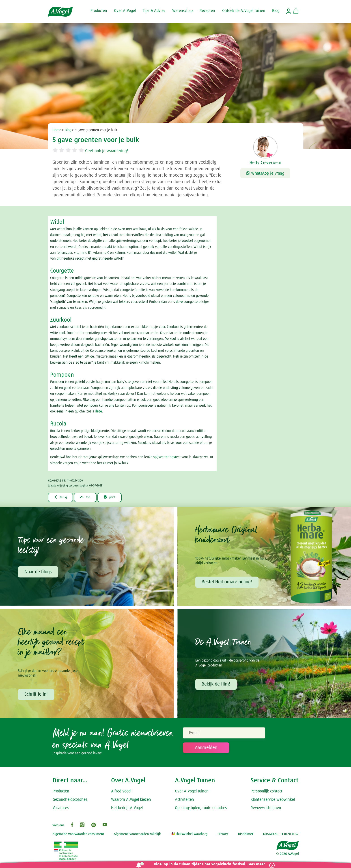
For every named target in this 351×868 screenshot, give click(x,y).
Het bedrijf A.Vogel (127, 809)
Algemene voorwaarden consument (78, 835)
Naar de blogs (38, 572)
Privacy (223, 835)
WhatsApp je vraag (265, 174)
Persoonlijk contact (266, 792)
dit (59, 258)
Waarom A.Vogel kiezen (131, 801)
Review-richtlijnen (266, 809)
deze (179, 302)
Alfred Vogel (121, 792)
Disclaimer (246, 835)
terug (62, 497)
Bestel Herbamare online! (227, 583)
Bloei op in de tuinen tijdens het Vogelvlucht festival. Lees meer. (208, 864)
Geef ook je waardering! (111, 151)
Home (57, 130)
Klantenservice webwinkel (273, 801)
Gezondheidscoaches (70, 801)
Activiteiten (184, 801)
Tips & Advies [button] (154, 11)
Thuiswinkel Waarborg (189, 835)
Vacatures (61, 809)
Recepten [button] (207, 11)
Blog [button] (276, 11)
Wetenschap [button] (182, 11)
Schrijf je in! (36, 695)
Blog (68, 130)
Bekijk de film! (216, 685)
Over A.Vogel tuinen (192, 792)
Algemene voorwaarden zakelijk (137, 835)
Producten (61, 792)
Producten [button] (99, 11)
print (115, 497)
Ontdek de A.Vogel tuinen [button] (244, 11)
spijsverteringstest (167, 457)
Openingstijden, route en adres (201, 809)
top (88, 497)
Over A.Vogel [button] (125, 11)
